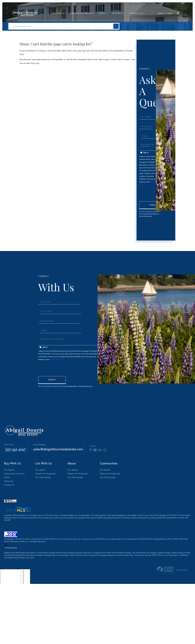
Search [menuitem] (104, 15)
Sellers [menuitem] (5, 638)
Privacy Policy (147, 244)
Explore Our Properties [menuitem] (54, 531)
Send (153, 233)
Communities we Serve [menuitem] (84, 15)
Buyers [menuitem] (5, 635)
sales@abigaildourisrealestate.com (70, 506)
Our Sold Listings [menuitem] (52, 535)
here (61, 65)
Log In (168, 15)
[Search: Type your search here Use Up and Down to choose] (46, 31)
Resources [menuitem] (119, 15)
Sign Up (159, 15)
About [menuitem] (5, 631)
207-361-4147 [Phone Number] (17, 506)
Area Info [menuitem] (6, 641)
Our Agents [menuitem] (60, 15)
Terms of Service (146, 246)
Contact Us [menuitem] (137, 15)
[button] (74, 31)
